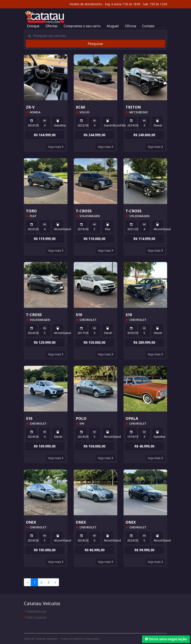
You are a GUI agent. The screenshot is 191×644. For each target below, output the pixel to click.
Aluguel (113, 26)
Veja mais (56, 147)
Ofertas (52, 26)
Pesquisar (96, 44)
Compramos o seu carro (82, 26)
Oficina (130, 26)
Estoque (33, 26)
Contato (148, 26)
